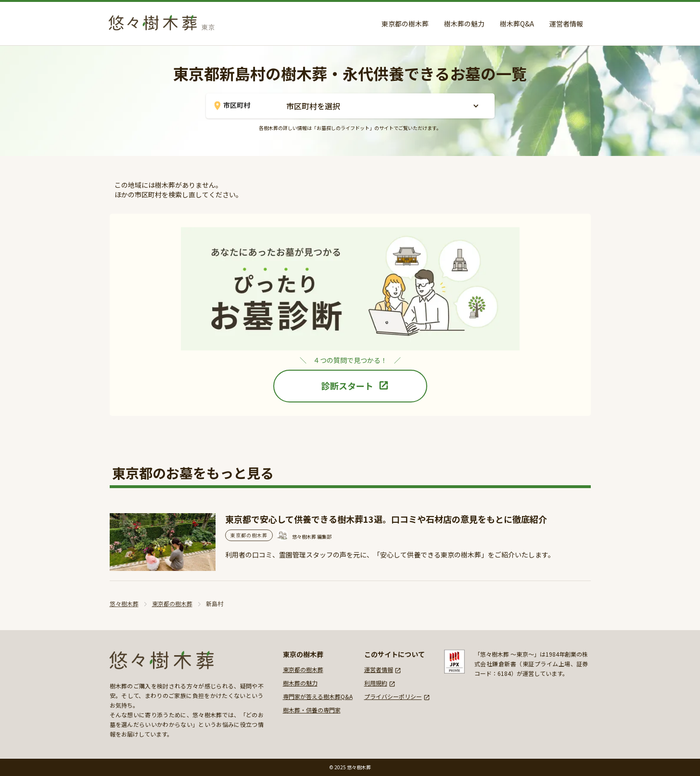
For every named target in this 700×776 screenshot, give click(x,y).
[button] (382, 106)
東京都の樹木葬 (405, 24)
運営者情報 (566, 24)
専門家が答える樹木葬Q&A (318, 696)
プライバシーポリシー (393, 696)
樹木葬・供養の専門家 (312, 710)
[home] (165, 21)
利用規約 (376, 683)
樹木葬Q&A (517, 24)
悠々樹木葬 (124, 603)
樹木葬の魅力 (464, 24)
